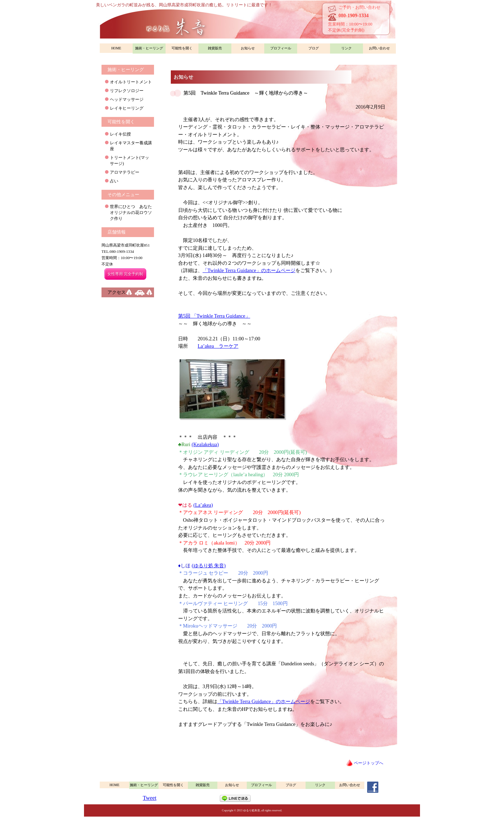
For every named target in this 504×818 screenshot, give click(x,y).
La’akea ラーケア (218, 346)
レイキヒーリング (127, 108)
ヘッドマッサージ (127, 99)
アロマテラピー (125, 172)
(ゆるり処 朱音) (209, 566)
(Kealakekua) (205, 444)
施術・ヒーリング (149, 48)
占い (114, 181)
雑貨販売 (215, 48)
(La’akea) (203, 505)
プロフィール (281, 48)
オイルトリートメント (131, 82)
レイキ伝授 (120, 134)
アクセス (117, 292)
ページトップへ (369, 763)
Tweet (150, 798)
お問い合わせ (379, 48)
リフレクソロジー (127, 91)
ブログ (314, 48)
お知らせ (248, 48)
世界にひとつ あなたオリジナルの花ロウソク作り (131, 213)
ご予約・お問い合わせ (359, 7)
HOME (116, 48)
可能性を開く (182, 48)
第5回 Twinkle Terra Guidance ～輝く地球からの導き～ (246, 93)
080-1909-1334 (353, 16)
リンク (346, 48)
